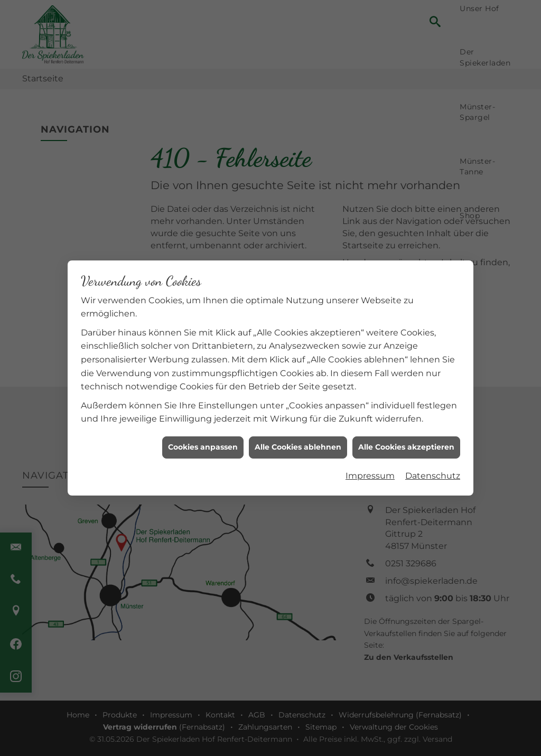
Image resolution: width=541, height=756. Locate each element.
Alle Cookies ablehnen (298, 442)
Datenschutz (433, 470)
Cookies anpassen (203, 442)
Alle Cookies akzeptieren (406, 442)
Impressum (370, 470)
